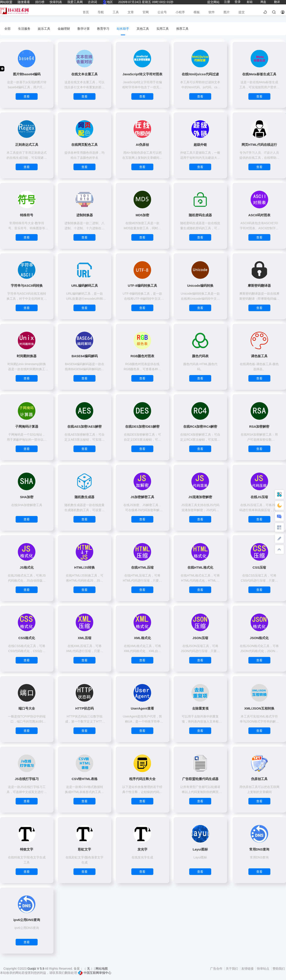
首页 (86, 12)
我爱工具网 (75, 2)
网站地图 (102, 969)
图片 (227, 12)
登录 (238, 2)
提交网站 (213, 2)
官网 (146, 12)
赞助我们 (279, 969)
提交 (242, 12)
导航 (101, 12)
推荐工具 (182, 29)
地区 (108, 2)
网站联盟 (6, 2)
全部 (7, 29)
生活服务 (24, 29)
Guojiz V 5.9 (36, 969)
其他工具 (143, 29)
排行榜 (40, 2)
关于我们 (232, 969)
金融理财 (64, 29)
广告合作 (217, 969)
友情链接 (248, 969)
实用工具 (163, 29)
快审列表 (56, 2)
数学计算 (84, 29)
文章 (131, 12)
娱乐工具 (44, 29)
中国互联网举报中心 (95, 973)
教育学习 (103, 29)
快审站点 (264, 969)
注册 (227, 2)
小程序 (180, 12)
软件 (212, 12)
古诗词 (92, 2)
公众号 (162, 12)
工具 (116, 12)
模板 (197, 12)
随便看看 (24, 2)
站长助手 (123, 29)
